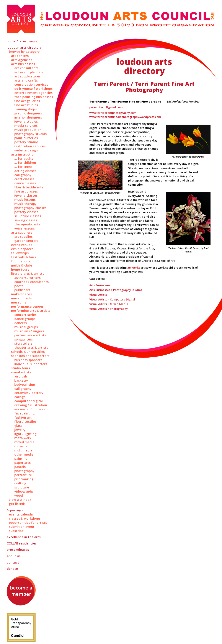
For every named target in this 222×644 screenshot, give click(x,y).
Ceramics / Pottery (29, 393)
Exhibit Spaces (22, 249)
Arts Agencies (22, 60)
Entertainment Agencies (33, 93)
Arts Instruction (23, 154)
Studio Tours (20, 368)
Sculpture (22, 487)
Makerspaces (21, 294)
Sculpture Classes (28, 216)
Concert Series (25, 315)
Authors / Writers (27, 278)
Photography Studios (30, 134)
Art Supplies (23, 237)
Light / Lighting (25, 434)
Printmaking (24, 479)
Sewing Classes (26, 220)
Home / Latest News (22, 41)
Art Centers (20, 56)
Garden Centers (26, 241)
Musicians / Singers (29, 331)
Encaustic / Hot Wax (30, 409)
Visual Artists (21, 372)
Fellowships (20, 253)
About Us (14, 556)
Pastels (20, 467)
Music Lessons (25, 200)
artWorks (134, 268)
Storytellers (23, 343)
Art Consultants (26, 68)
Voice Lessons (24, 228)
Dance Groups (25, 319)
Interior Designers (28, 117)
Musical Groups (26, 327)
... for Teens (23, 167)
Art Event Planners (29, 72)
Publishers (22, 290)
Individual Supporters (31, 364)
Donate (12, 569)
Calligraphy (23, 175)
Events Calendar (21, 514)
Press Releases (18, 550)
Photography (24, 471)
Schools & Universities (28, 352)
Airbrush (21, 376)
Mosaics (21, 446)
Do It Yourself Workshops (33, 89)
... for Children (25, 163)
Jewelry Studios (26, 121)
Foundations (21, 261)
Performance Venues (27, 306)
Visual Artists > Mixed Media (109, 304)
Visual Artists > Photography (109, 309)
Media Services (26, 126)
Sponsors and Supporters (30, 356)
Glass (18, 426)
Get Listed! (17, 504)
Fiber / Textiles (25, 422)
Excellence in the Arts (24, 537)
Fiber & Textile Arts (29, 187)
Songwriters (24, 339)
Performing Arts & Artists (31, 311)
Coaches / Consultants (31, 282)
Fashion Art (23, 417)
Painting (21, 459)
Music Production (28, 130)
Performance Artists (30, 335)
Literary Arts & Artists (28, 274)
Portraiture (23, 475)
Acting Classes (25, 171)
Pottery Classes (26, 212)
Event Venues (22, 245)
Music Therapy (25, 204)
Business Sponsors (28, 360)
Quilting (20, 483)
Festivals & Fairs (23, 257)
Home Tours (20, 269)
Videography (24, 491)
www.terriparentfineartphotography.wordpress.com (125, 117)
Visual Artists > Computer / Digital (112, 299)
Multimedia (23, 450)
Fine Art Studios (26, 105)
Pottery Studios (26, 142)
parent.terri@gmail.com (106, 107)
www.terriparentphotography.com (113, 113)
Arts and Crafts (26, 80)
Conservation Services (31, 84)
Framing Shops (25, 109)
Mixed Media (24, 442)
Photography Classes (30, 208)
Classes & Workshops (25, 518)
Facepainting (24, 413)
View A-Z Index (20, 500)
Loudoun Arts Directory (24, 47)
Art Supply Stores (27, 76)
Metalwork (23, 438)
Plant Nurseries (26, 138)
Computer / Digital (29, 401)
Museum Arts (21, 298)
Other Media (24, 454)
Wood (19, 495)
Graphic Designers (28, 113)
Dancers (20, 323)
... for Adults (24, 158)
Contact (13, 562)
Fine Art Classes (26, 191)
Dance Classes (25, 183)
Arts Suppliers (22, 232)
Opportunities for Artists (28, 523)
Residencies (22, 543)
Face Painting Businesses (34, 97)
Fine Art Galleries (27, 101)
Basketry (21, 380)
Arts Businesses (23, 64)
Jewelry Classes (26, 195)
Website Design (26, 150)
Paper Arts (22, 463)
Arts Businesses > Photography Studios (116, 290)
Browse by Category (24, 52)
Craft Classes (24, 179)
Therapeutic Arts (27, 224)
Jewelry (20, 430)
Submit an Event (22, 527)
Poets (19, 286)
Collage (20, 397)
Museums (19, 302)
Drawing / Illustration (31, 405)
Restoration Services (30, 146)
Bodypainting (25, 385)
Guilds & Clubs (22, 265)
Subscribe (16, 531)
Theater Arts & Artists (31, 348)
